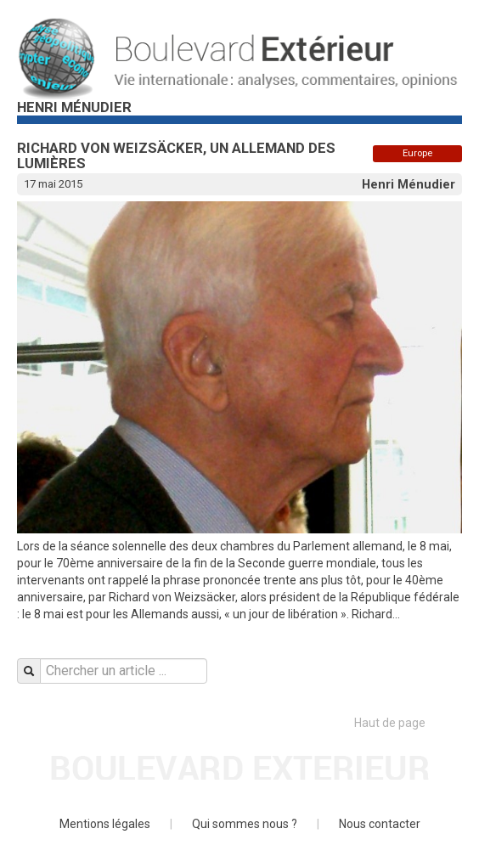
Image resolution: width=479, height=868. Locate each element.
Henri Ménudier (409, 184)
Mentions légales (105, 824)
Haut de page (408, 723)
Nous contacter (380, 824)
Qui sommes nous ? (245, 824)
